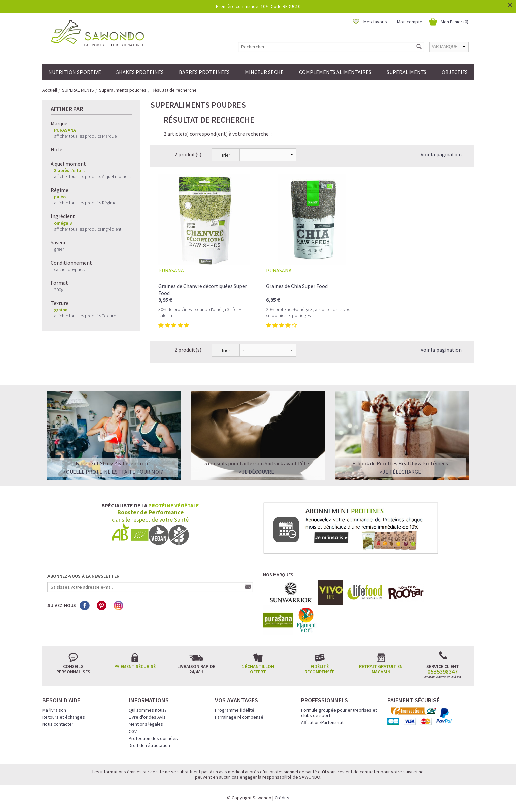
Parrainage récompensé (239, 717)
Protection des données (153, 738)
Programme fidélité (235, 710)
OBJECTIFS (455, 72)
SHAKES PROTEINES (140, 72)
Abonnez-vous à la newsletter (83, 576)
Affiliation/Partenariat (322, 722)
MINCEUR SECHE (264, 72)
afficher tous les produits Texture (85, 316)
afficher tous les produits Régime (85, 203)
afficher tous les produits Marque (85, 136)
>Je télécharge (400, 472)
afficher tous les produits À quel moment (92, 176)
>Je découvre (256, 472)
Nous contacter (58, 724)
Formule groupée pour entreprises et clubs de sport (339, 713)
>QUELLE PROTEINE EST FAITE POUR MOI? (113, 472)
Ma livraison (54, 710)
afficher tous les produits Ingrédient (88, 229)
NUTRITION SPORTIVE (75, 72)
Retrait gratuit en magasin (381, 669)
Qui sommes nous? (148, 710)
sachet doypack (69, 269)
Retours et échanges (64, 717)
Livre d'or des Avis (147, 717)
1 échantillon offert (258, 669)
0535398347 (443, 672)
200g (59, 290)
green (59, 249)
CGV (133, 731)
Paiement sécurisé (135, 666)
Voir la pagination (441, 154)
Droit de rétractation (149, 745)
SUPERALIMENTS (407, 72)
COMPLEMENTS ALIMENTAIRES (335, 72)
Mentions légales (146, 724)
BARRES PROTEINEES (204, 72)
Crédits (282, 798)
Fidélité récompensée (319, 669)
